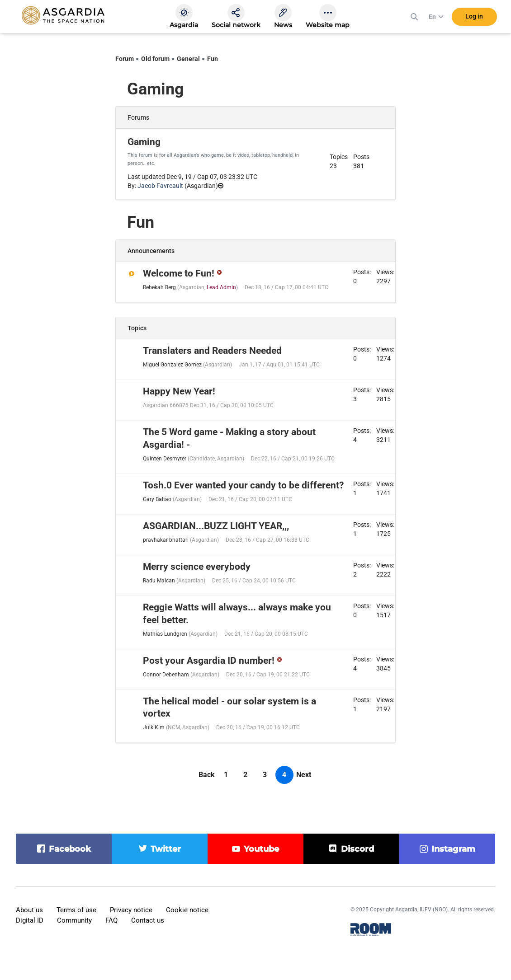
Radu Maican (159, 581)
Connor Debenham (166, 675)
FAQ (111, 920)
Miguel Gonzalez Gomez (172, 365)
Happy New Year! (179, 391)
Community (74, 920)
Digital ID (30, 920)
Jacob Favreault (160, 186)
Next (304, 775)
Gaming (144, 142)
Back (207, 775)
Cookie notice (187, 910)
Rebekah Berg (159, 287)
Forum (125, 59)
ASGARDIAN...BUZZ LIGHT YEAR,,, (216, 526)
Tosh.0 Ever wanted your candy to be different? (243, 485)
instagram (453, 849)
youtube (261, 849)
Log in (474, 18)
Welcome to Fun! (179, 273)
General (188, 59)
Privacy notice (131, 910)
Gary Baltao (157, 499)
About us (29, 910)
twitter (166, 849)
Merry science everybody (197, 567)
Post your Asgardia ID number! (209, 661)
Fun (213, 59)
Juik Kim (154, 727)
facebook (70, 849)
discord (357, 849)
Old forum (155, 59)
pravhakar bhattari (166, 540)
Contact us (148, 920)
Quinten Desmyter (165, 459)
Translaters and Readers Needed (212, 351)
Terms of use (76, 910)
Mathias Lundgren (165, 634)
